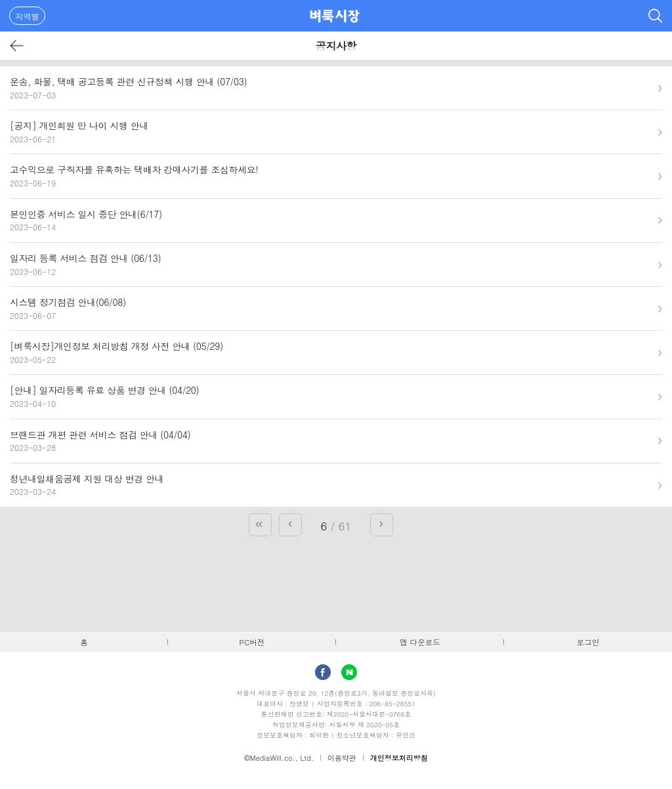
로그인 (588, 642)
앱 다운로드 (420, 642)
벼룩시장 (335, 16)
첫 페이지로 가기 (260, 525)
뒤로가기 (17, 46)
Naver (349, 672)
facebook (323, 672)
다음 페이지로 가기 (382, 525)
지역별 (28, 16)
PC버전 (252, 642)
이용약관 (342, 758)
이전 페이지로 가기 (290, 525)
